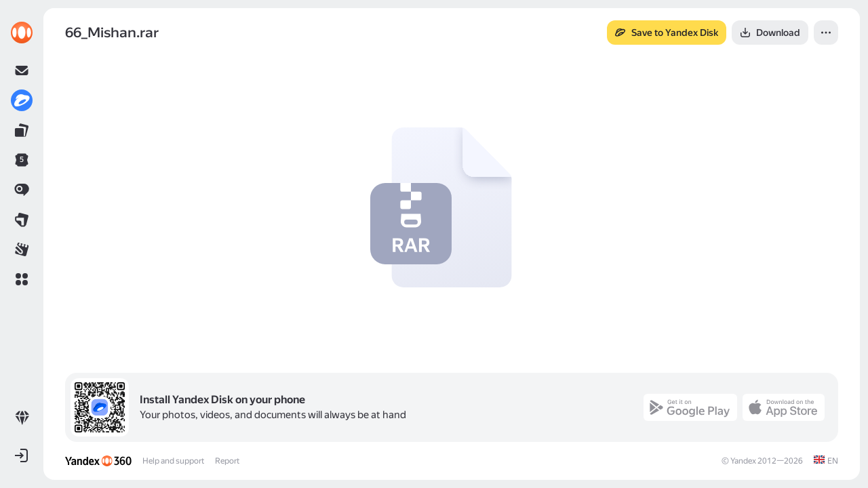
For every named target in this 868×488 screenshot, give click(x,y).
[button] (22, 279)
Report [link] (227, 461)
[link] (22, 33)
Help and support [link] (173, 461)
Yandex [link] (743, 461)
